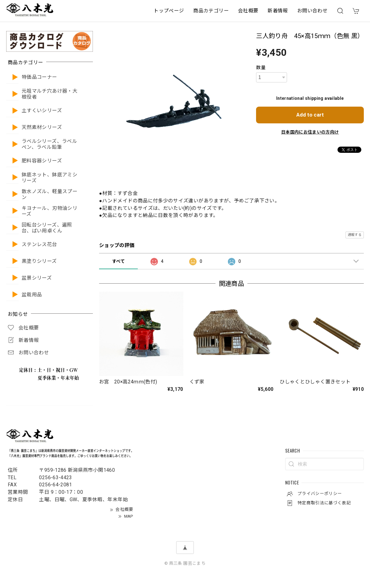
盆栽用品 (32, 295)
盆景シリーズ (37, 278)
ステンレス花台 (39, 245)
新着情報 (278, 11)
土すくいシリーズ (42, 111)
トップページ (169, 11)
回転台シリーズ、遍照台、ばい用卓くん (47, 228)
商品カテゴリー (211, 11)
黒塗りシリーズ (39, 261)
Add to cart (310, 115)
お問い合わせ (312, 11)
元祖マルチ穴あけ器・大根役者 (50, 94)
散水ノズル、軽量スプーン (50, 195)
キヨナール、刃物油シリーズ (50, 211)
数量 (261, 68)
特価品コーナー (39, 77)
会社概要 (248, 11)
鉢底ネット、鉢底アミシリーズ (50, 178)
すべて (118, 261)
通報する (355, 235)
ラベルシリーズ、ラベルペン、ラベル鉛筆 (49, 144)
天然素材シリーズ (42, 127)
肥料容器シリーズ (42, 161)
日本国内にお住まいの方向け (310, 132)
